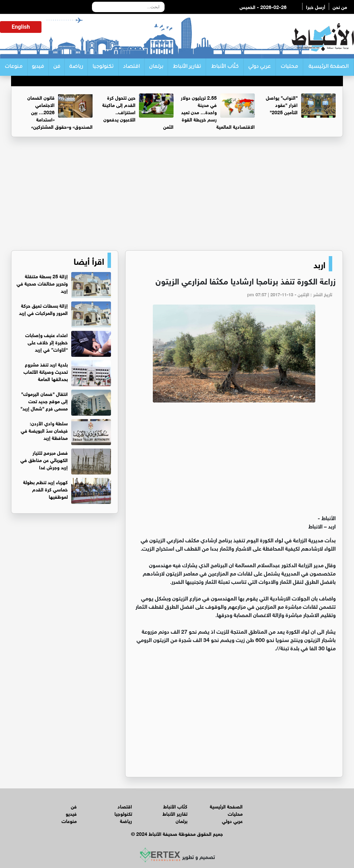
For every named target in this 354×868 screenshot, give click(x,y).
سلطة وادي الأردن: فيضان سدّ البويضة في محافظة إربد (44, 430)
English (21, 27)
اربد (319, 264)
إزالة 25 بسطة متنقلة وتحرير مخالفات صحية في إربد (42, 283)
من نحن (340, 6)
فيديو (38, 67)
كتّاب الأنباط (225, 67)
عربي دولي (259, 67)
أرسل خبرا (316, 6)
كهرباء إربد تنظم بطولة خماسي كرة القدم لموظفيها (45, 489)
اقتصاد (131, 67)
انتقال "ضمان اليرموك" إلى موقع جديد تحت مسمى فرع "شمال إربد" (44, 401)
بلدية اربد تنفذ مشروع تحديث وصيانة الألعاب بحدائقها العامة (46, 371)
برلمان (156, 67)
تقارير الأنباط (187, 67)
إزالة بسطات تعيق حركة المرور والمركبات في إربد (43, 309)
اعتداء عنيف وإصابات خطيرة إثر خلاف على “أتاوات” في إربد (46, 342)
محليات (289, 67)
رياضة (76, 67)
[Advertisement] (177, 197)
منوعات (13, 67)
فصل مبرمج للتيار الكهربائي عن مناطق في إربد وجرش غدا (44, 459)
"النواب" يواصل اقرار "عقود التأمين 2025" (282, 104)
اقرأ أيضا (89, 260)
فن (57, 67)
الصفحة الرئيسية (328, 67)
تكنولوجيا (103, 67)
